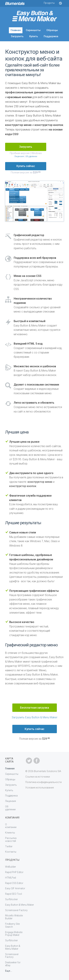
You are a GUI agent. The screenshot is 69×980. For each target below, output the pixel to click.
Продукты (49, 3)
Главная (16, 30)
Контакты (11, 852)
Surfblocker (11, 899)
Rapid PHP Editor (14, 872)
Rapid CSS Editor (14, 883)
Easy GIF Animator (15, 888)
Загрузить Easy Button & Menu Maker (34, 717)
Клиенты (10, 833)
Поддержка (51, 36)
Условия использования (40, 788)
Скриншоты (33, 30)
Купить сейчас (26, 166)
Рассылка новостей (11, 840)
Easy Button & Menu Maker (20, 905)
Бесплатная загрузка (34, 708)
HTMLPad (11, 878)
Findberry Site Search (12, 925)
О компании (11, 826)
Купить (34, 36)
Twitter (9, 846)
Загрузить (17, 36)
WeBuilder (11, 867)
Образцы (52, 30)
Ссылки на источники (38, 777)
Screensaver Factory (16, 910)
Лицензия (19, 156)
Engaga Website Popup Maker (14, 934)
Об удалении (31, 156)
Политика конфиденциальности (43, 782)
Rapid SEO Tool (14, 894)
